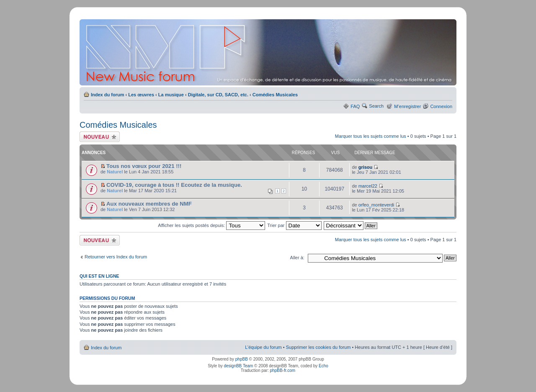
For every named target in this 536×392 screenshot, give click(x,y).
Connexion (441, 106)
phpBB (242, 359)
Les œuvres (141, 95)
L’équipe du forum (263, 347)
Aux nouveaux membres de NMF (149, 204)
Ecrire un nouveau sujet (100, 137)
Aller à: (297, 258)
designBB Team (238, 366)
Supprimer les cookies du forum (318, 347)
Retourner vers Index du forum (116, 257)
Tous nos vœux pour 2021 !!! (144, 166)
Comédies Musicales (275, 95)
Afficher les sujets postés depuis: (211, 225)
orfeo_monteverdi (376, 205)
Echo (323, 366)
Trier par (294, 225)
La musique (171, 95)
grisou (366, 167)
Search (376, 106)
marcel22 (368, 186)
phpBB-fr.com (283, 370)
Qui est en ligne (99, 276)
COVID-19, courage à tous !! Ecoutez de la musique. (174, 185)
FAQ (355, 106)
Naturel (115, 172)
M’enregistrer (407, 106)
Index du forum (107, 95)
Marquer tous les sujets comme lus (371, 136)
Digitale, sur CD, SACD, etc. (218, 95)
